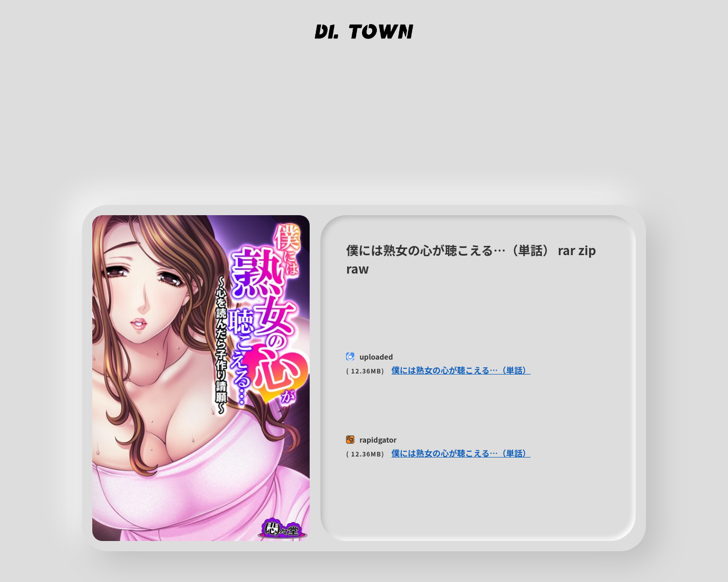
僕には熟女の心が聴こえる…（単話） (461, 370)
